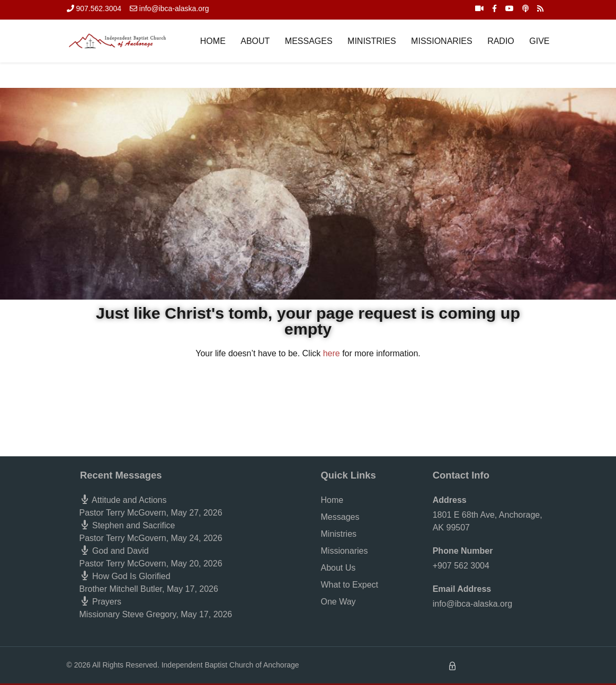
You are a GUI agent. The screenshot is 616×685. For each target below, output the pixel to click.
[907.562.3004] (94, 9)
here (332, 353)
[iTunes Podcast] (525, 9)
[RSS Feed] (540, 9)
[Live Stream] (479, 9)
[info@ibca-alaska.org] (169, 9)
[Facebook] (494, 9)
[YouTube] (510, 9)
